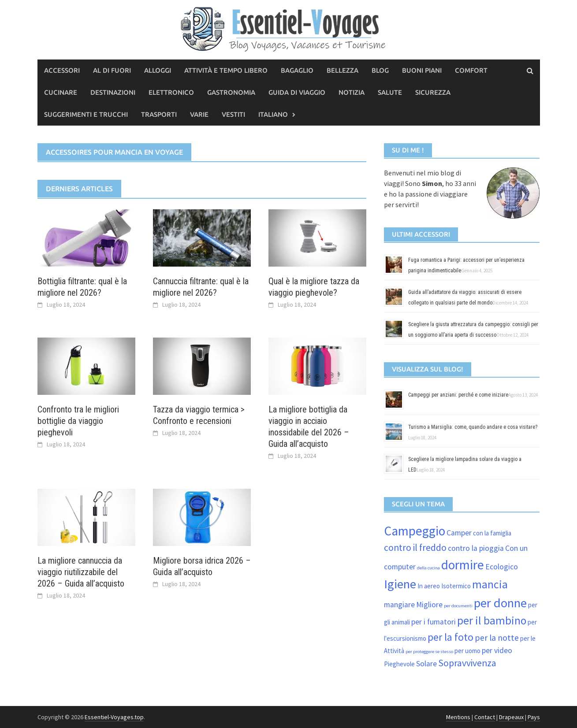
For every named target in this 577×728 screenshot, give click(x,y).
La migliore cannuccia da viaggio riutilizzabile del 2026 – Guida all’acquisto (81, 572)
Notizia (352, 92)
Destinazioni (113, 92)
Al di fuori (112, 70)
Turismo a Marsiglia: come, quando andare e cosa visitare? (473, 427)
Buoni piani (422, 70)
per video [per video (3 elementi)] (497, 650)
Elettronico (171, 92)
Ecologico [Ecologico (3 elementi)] (502, 567)
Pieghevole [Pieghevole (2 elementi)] (399, 664)
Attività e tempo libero (226, 70)
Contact (485, 717)
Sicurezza (433, 92)
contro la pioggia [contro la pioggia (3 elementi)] (476, 548)
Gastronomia (231, 92)
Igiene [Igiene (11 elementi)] (400, 584)
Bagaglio (297, 70)
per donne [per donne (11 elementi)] (500, 603)
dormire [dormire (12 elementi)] (463, 565)
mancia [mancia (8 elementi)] (490, 584)
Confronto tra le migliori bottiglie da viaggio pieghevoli (78, 421)
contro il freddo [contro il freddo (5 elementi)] (415, 548)
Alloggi (158, 70)
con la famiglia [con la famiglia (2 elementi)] (492, 533)
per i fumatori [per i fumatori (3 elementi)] (434, 622)
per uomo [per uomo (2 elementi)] (467, 651)
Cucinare (61, 92)
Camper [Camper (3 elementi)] (459, 533)
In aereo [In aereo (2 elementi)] (429, 586)
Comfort (471, 70)
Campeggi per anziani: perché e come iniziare (458, 395)
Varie (199, 114)
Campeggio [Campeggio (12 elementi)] (415, 531)
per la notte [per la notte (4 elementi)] (497, 637)
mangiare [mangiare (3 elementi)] (399, 605)
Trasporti (159, 114)
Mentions (458, 717)
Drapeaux (511, 717)
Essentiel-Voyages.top (114, 717)
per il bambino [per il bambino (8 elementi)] (492, 620)
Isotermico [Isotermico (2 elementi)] (456, 586)
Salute (390, 92)
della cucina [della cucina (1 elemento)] (428, 568)
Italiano (273, 114)
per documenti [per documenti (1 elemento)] (458, 606)
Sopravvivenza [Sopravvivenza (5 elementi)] (467, 663)
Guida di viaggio (297, 92)
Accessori (62, 70)
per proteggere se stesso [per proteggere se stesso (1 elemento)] (429, 652)
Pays (534, 717)
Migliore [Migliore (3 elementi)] (429, 605)
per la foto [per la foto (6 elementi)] (450, 637)
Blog (380, 70)
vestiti (233, 114)
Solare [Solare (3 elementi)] (426, 664)
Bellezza (342, 70)
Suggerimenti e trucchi (86, 114)
